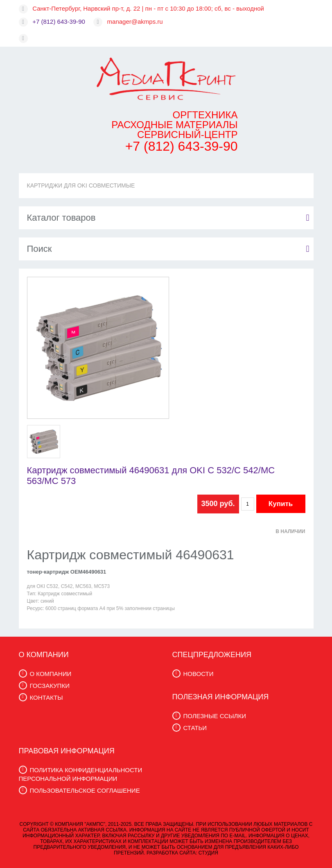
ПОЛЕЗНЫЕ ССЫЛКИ (215, 716)
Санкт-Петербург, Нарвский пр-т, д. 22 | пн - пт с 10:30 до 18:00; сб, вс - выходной (148, 8)
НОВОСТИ (199, 674)
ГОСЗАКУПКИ (50, 686)
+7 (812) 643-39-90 (59, 21)
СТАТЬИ (195, 728)
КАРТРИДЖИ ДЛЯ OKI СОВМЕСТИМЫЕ (81, 185)
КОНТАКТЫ (46, 697)
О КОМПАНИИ (51, 674)
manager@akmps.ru (135, 21)
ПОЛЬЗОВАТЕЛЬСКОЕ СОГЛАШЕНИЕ (85, 790)
